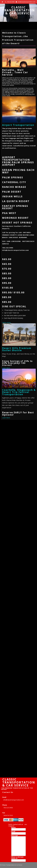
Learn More (6, 368)
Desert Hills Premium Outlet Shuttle (17, 349)
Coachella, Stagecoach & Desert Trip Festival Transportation (19, 392)
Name (14, 827)
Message (15, 835)
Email (14, 831)
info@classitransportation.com (27, 2)
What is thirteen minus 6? (17, 858)
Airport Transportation (18, 125)
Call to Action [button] (7, 323)
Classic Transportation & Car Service (19, 10)
